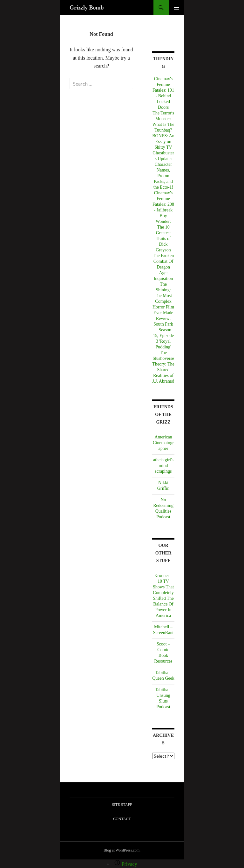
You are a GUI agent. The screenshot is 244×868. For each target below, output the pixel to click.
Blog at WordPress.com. (122, 850)
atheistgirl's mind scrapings (163, 466)
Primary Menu (176, 8)
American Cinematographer (163, 443)
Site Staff (122, 805)
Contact (122, 819)
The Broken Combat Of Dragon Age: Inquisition (163, 267)
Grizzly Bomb (87, 8)
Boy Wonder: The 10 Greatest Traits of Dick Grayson (163, 233)
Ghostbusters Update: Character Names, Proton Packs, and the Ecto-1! (163, 170)
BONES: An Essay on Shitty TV (163, 142)
